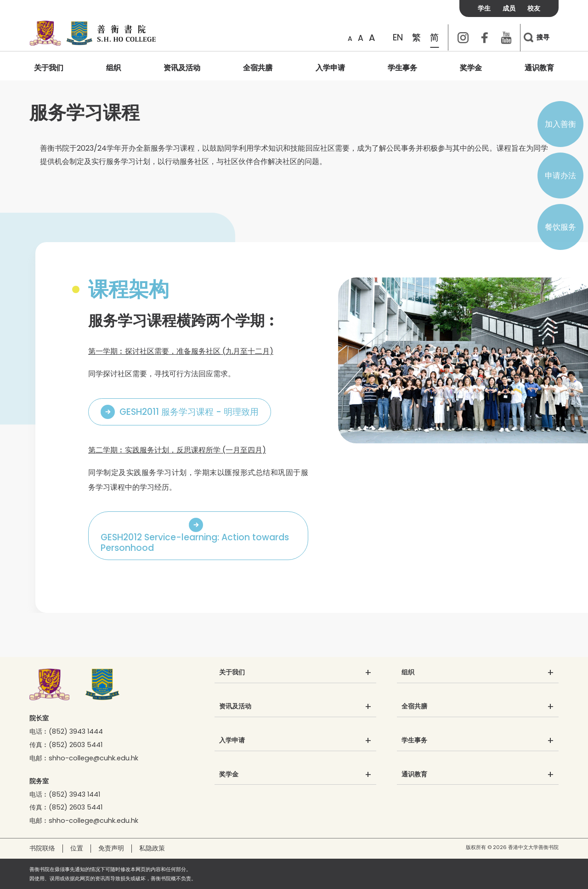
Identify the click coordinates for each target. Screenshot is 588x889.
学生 (484, 8)
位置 (77, 848)
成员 (509, 8)
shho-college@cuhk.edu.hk (93, 758)
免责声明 (111, 848)
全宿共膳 (258, 68)
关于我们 (49, 68)
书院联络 (42, 848)
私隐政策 (152, 848)
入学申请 (330, 68)
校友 (534, 8)
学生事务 (402, 68)
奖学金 (471, 68)
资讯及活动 (182, 68)
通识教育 (539, 68)
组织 (113, 68)
